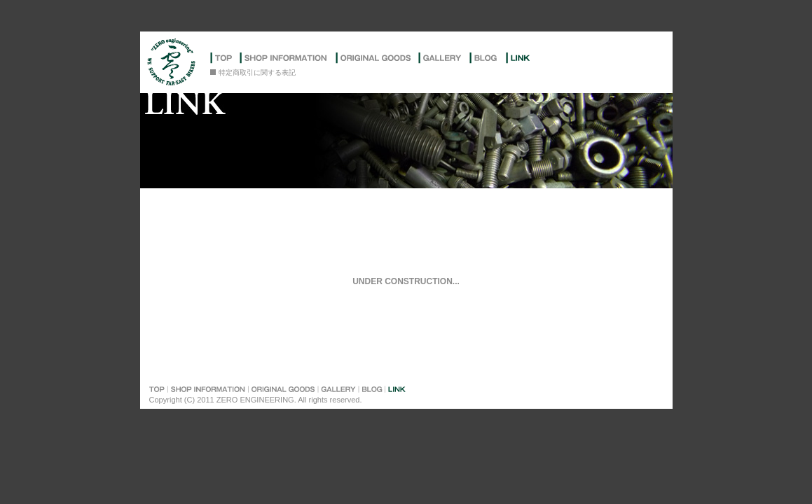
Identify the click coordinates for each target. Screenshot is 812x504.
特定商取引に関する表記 (257, 72)
